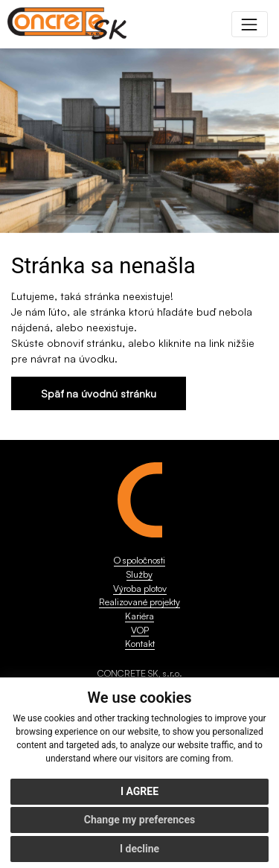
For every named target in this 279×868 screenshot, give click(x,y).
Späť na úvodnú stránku (99, 393)
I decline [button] (139, 849)
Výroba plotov (140, 588)
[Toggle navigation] (250, 24)
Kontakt (140, 643)
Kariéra (139, 616)
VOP (140, 630)
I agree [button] (139, 791)
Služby (139, 574)
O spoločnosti (139, 560)
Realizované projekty (139, 601)
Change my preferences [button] (139, 820)
